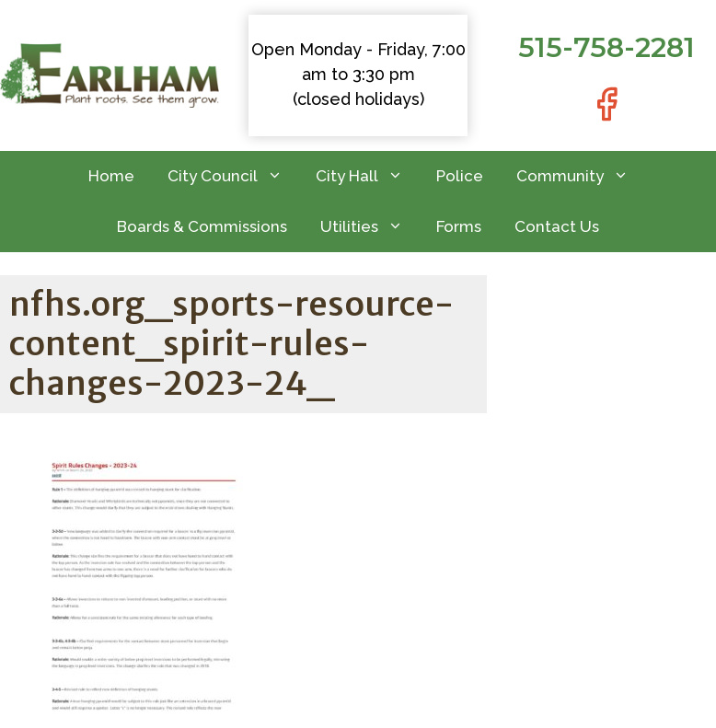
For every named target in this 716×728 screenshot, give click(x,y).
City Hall (368, 176)
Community (581, 176)
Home (111, 176)
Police (460, 176)
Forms (459, 226)
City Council (233, 176)
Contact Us (557, 226)
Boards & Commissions (202, 226)
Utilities (370, 227)
